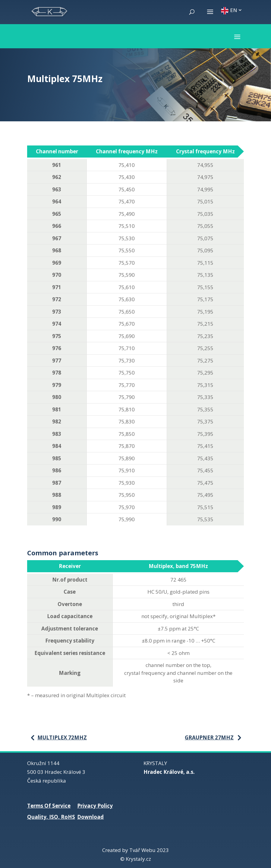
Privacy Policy (95, 806)
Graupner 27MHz (209, 737)
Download (90, 817)
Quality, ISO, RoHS (51, 817)
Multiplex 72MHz (62, 737)
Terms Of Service (49, 806)
